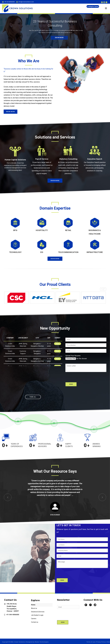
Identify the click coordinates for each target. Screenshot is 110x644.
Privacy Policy (101, 642)
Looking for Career (93, 7)
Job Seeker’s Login (37, 615)
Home (33, 605)
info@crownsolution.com (26, 2)
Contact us (35, 622)
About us (34, 608)
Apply (57, 344)
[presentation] (81, 376)
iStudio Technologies (42, 642)
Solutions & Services (38, 612)
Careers (34, 619)
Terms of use (91, 642)
